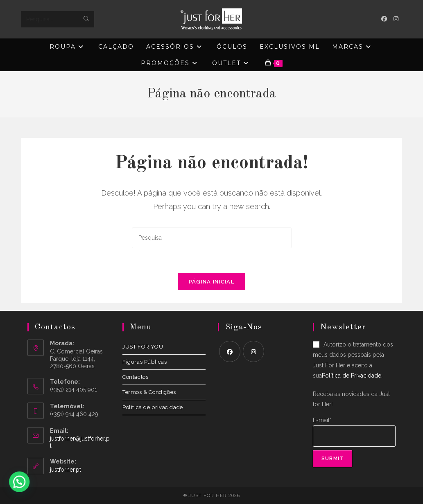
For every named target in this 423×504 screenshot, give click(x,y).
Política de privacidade (153, 407)
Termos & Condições (149, 392)
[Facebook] (230, 351)
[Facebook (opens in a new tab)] (384, 19)
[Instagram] (253, 351)
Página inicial (211, 282)
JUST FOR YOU (143, 347)
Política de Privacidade (352, 376)
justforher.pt (66, 470)
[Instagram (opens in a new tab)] (396, 19)
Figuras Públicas (145, 362)
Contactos (135, 377)
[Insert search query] (212, 238)
